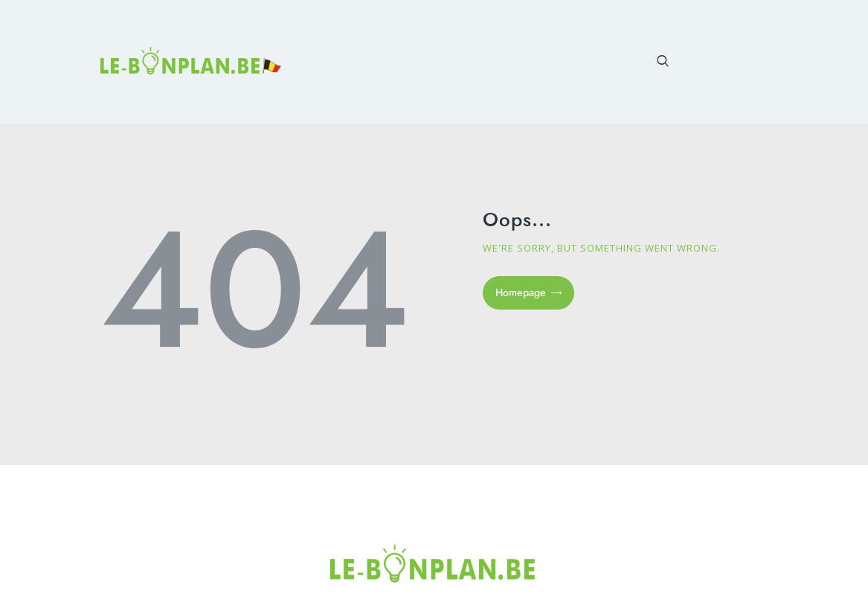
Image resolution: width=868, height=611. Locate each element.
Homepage (521, 293)
